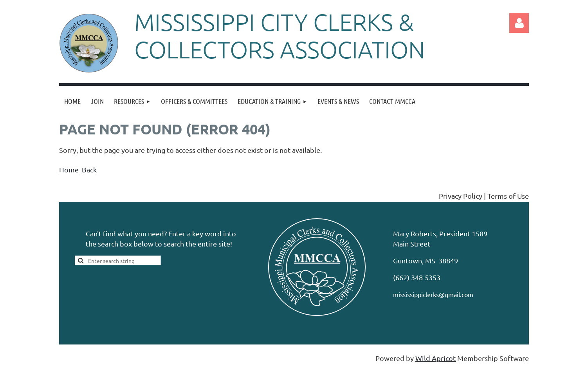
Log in (519, 23)
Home (69, 169)
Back (89, 169)
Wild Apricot (436, 358)
